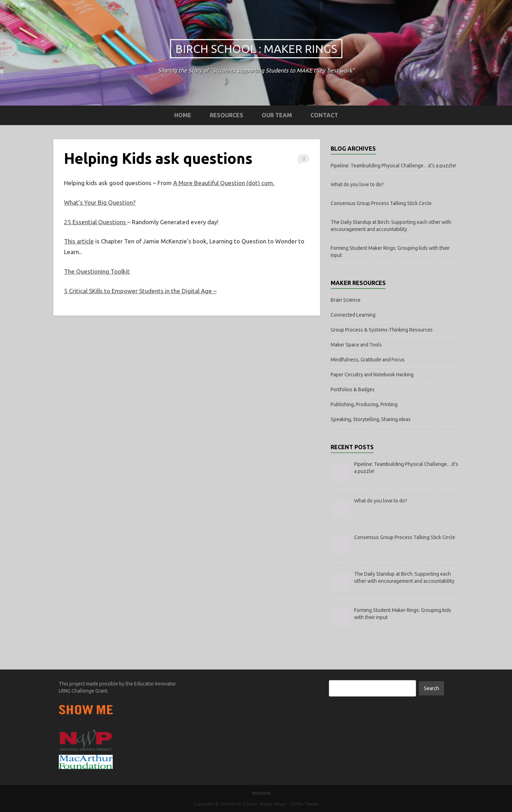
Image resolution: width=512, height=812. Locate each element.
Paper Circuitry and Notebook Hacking (372, 375)
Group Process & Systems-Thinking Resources (382, 330)
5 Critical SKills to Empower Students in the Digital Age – (140, 291)
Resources (226, 115)
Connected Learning (353, 315)
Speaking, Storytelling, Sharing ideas (371, 419)
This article (79, 241)
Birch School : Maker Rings (256, 49)
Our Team (277, 115)
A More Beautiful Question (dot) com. (224, 183)
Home (183, 115)
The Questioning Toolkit (97, 271)
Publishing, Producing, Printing (364, 404)
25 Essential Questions (96, 222)
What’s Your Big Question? (100, 202)
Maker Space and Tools (356, 345)
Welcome (261, 793)
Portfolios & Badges (353, 389)
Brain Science (346, 300)
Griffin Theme (305, 804)
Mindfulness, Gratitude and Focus (368, 360)
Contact (324, 115)
